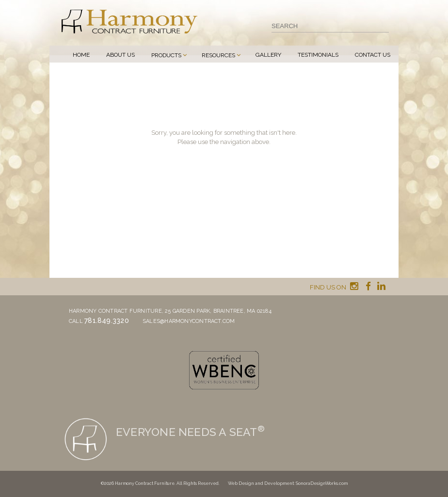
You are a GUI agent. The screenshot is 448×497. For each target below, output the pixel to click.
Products (166, 55)
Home (81, 55)
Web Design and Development (261, 483)
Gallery (268, 55)
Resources (218, 55)
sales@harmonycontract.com (189, 321)
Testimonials (318, 55)
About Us (120, 55)
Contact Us (373, 55)
